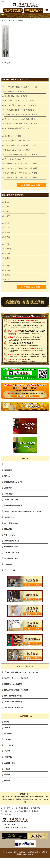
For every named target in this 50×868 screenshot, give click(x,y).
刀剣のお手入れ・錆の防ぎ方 (14, 702)
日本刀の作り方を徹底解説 (13, 684)
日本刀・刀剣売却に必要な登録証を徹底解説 (21, 124)
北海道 (7, 202)
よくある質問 (9, 494)
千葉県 (7, 207)
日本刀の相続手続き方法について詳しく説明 (21, 154)
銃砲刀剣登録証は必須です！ (14, 482)
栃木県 (7, 211)
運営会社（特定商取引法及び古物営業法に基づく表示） (23, 511)
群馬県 (7, 232)
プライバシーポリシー (12, 570)
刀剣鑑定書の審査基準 (12, 541)
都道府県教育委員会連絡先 (13, 506)
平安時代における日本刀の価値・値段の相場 (21, 164)
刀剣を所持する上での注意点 (15, 159)
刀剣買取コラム (9, 517)
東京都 (7, 266)
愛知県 (7, 258)
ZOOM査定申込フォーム (12, 553)
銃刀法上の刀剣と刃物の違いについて (18, 91)
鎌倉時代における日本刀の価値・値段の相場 (21, 168)
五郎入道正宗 (9, 745)
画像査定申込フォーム (12, 547)
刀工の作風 (8, 529)
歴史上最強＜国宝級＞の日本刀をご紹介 (19, 101)
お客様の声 (8, 488)
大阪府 (7, 216)
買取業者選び (9, 470)
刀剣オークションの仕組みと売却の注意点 (20, 119)
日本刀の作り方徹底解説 (14, 136)
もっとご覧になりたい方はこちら (31, 185)
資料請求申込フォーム (12, 558)
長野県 (7, 275)
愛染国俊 (7, 781)
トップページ (9, 464)
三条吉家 (7, 769)
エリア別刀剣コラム (11, 523)
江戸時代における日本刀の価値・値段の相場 (21, 177)
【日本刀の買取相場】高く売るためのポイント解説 (21, 672)
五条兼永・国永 (9, 763)
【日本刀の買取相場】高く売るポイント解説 (21, 87)
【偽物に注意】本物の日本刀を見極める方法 (21, 114)
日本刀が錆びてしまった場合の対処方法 (19, 110)
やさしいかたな (9, 535)
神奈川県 (8, 249)
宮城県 (7, 223)
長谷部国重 (8, 734)
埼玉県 (7, 228)
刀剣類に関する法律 (11, 500)
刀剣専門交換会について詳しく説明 (18, 141)
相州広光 (7, 728)
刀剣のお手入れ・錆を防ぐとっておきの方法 (21, 105)
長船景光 (7, 751)
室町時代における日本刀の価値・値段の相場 (21, 173)
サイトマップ (9, 814)
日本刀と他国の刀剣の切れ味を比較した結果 (21, 145)
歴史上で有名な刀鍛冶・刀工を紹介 (18, 150)
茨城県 (7, 270)
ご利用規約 (8, 564)
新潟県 (7, 253)
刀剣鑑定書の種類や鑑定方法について (18, 128)
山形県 (7, 244)
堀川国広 (7, 775)
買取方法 (7, 476)
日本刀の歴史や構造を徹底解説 (16, 96)
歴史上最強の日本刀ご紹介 (13, 696)
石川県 (7, 279)
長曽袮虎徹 (8, 757)
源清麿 (6, 722)
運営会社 (35, 811)
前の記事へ (8, 63)
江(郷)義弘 (8, 739)
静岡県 (7, 237)
